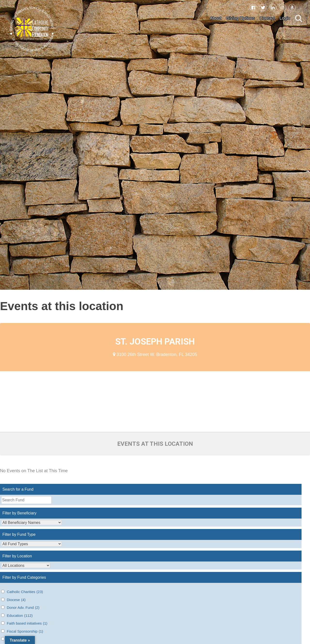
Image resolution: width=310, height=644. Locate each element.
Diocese (16, 600)
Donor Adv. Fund (23, 608)
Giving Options (240, 18)
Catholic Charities (25, 592)
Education (20, 616)
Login (285, 18)
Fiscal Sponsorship (25, 632)
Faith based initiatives (27, 623)
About (216, 18)
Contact (267, 18)
